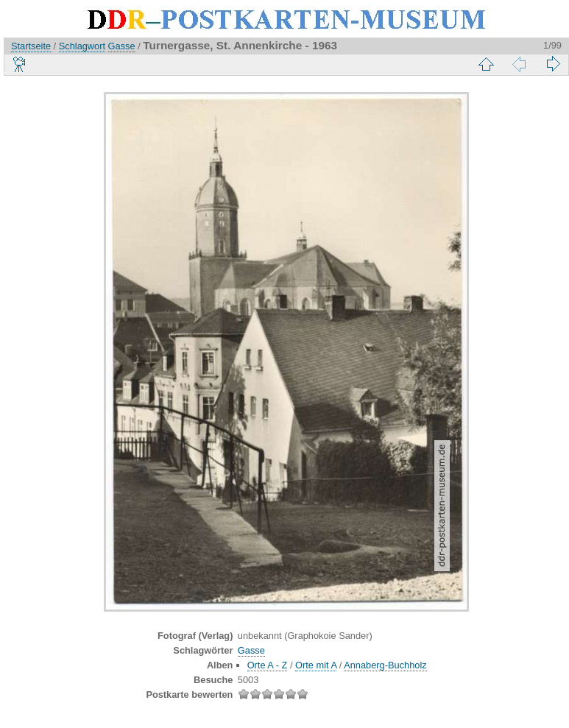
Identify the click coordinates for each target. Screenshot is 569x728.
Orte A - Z (268, 665)
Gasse (122, 46)
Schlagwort (82, 46)
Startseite (31, 46)
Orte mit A (316, 665)
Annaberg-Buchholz (385, 665)
